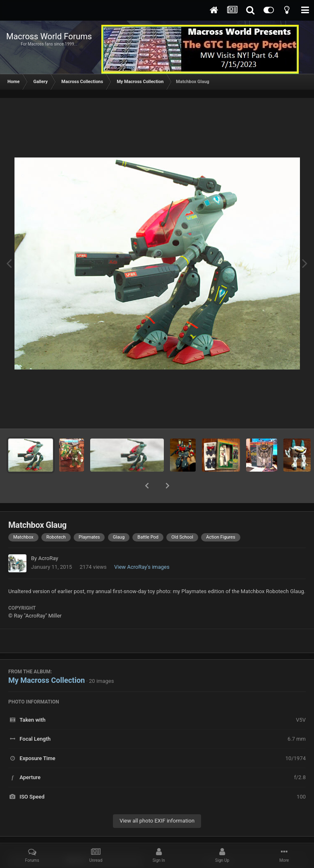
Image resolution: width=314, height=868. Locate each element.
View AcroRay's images (142, 545)
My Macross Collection (47, 659)
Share (76, 839)
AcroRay (48, 537)
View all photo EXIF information (157, 799)
